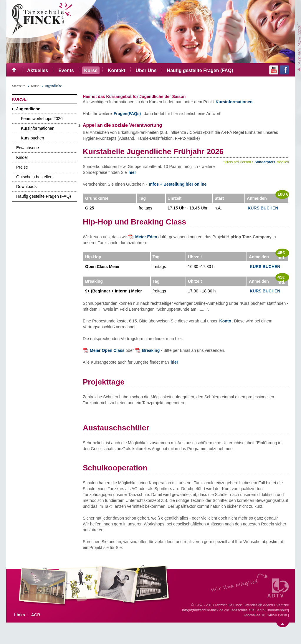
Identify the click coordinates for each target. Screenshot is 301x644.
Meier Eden (146, 237)
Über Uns (146, 70)
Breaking (151, 350)
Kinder (22, 157)
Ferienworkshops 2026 (42, 119)
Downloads (26, 187)
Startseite (19, 86)
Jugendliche (28, 109)
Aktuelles (38, 70)
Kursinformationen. (235, 102)
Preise (22, 167)
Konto (225, 321)
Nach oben (283, 625)
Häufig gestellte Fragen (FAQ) (200, 70)
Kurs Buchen (263, 208)
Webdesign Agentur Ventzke (267, 605)
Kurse (91, 70)
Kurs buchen (33, 138)
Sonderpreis (265, 162)
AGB (36, 615)
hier (132, 172)
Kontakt (117, 70)
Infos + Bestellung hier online (178, 184)
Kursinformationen (38, 128)
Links (20, 615)
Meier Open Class (107, 350)
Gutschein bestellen (34, 177)
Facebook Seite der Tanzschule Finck (284, 70)
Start (14, 70)
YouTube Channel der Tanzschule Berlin (274, 70)
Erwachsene (28, 148)
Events (66, 70)
